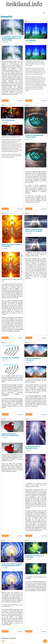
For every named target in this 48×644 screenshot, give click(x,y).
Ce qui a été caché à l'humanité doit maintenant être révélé (12, 565)
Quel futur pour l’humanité (10, 358)
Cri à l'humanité (30, 40)
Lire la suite (5, 101)
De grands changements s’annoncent (33, 359)
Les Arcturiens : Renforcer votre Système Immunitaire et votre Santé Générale (12, 38)
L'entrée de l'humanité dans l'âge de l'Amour (34, 136)
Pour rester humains (8, 120)
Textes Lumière (33, 21)
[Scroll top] (45, 641)
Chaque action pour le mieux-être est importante (10, 435)
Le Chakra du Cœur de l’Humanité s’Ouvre (32, 447)
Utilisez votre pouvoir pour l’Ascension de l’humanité (34, 230)
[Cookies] (3, 641)
